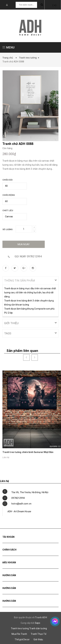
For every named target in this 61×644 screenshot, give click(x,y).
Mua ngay (24, 244)
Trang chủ (8, 58)
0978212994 (18, 498)
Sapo (38, 623)
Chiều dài (8, 180)
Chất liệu (8, 211)
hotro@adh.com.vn (21, 503)
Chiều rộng (9, 195)
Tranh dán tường (38, 628)
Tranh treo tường (28, 58)
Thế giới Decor (22, 639)
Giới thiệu (38, 639)
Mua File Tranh (19, 634)
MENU (9, 47)
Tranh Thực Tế (38, 634)
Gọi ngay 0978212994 (28, 256)
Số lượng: (8, 229)
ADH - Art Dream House (19, 511)
